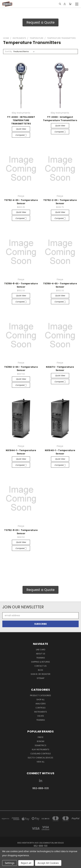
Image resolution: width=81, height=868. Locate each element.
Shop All (40, 700)
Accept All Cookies (48, 863)
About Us (41, 654)
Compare (21, 135)
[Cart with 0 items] (70, 4)
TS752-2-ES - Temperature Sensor (60, 202)
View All (40, 762)
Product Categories (40, 695)
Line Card (41, 650)
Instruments (41, 712)
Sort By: (9, 51)
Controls (40, 708)
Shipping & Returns (40, 662)
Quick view (21, 129)
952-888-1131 (41, 788)
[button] (40, 22)
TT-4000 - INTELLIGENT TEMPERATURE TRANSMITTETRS (21, 120)
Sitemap (40, 678)
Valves (41, 716)
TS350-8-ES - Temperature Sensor (21, 285)
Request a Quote (40, 22)
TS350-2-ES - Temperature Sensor (21, 369)
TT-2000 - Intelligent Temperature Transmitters (60, 119)
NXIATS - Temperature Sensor (60, 369)
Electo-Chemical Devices (40, 758)
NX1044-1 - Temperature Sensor (21, 452)
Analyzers (41, 704)
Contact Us (40, 666)
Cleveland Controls (41, 754)
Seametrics (40, 745)
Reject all (26, 863)
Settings (10, 863)
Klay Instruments (41, 749)
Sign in (34, 674)
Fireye (40, 737)
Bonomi (41, 741)
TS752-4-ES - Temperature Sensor (21, 202)
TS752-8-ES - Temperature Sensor (21, 532)
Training (41, 658)
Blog (40, 670)
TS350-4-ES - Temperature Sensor (60, 285)
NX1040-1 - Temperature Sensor (60, 452)
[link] (40, 798)
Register (46, 674)
